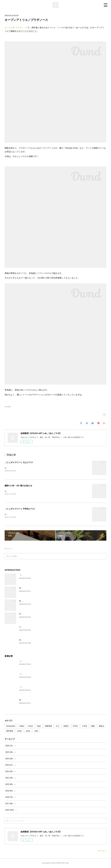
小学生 (85, 727)
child (36, 732)
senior (20, 732)
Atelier (22, 727)
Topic (39, 727)
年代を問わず (24, 614)
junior (28, 732)
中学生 (75, 727)
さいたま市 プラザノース (16, 28)
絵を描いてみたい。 (27, 601)
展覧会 (101, 727)
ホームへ (102, 851)
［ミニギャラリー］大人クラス (19, 462)
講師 (93, 727)
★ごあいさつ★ (25, 588)
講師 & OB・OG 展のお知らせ (18, 486)
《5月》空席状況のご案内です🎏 (32, 575)
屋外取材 (10, 732)
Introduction (11, 727)
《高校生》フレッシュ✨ (29, 674)
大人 (58, 727)
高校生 (66, 727)
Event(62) (8, 407)
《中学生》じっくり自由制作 (30, 687)
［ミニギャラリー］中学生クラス (20, 509)
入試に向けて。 (25, 627)
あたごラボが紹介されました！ (31, 640)
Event (31, 727)
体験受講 (48, 727)
